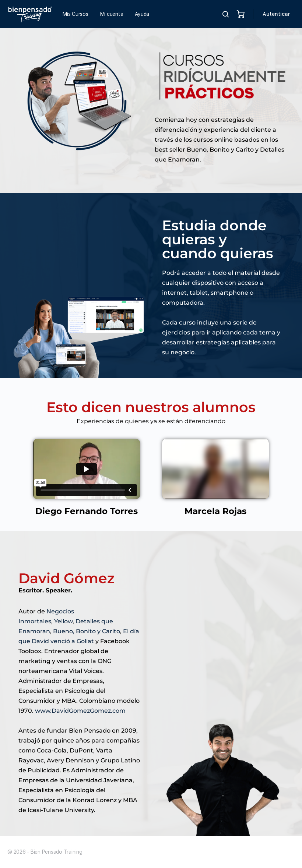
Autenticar (276, 14)
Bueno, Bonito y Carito (87, 631)
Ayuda (142, 14)
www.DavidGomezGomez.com (80, 711)
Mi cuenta (112, 14)
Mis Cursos (75, 14)
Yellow (63, 621)
